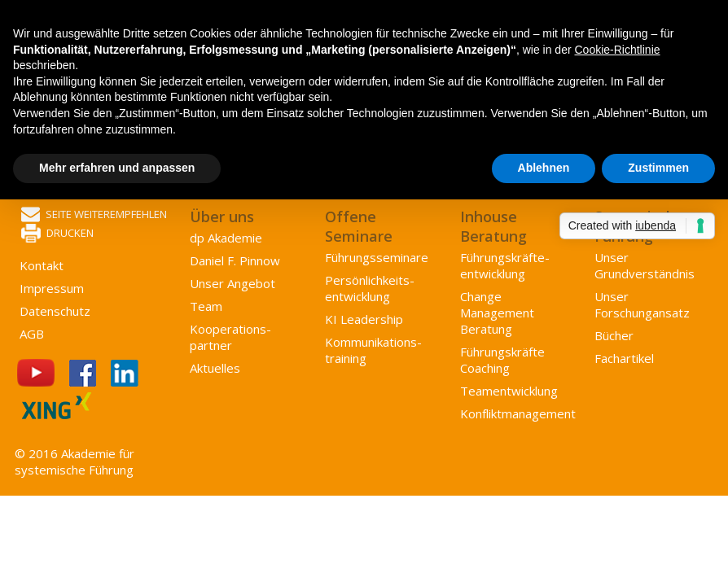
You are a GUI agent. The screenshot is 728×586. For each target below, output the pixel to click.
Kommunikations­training (373, 350)
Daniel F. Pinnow (235, 260)
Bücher (614, 335)
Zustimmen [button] (658, 168)
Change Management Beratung (497, 313)
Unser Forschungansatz (642, 304)
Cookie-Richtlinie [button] (617, 50)
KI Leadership (364, 319)
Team (206, 306)
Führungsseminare (377, 257)
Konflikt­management (518, 413)
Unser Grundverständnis (645, 265)
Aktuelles (215, 368)
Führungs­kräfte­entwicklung (505, 265)
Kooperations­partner (230, 337)
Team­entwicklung (509, 391)
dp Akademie (226, 238)
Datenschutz (55, 311)
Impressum (52, 288)
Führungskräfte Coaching (502, 360)
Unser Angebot (232, 283)
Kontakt (42, 265)
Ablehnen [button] (544, 168)
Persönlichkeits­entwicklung (370, 288)
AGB (32, 334)
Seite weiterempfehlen (94, 215)
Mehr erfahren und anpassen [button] (117, 168)
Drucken (57, 234)
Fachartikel (624, 358)
